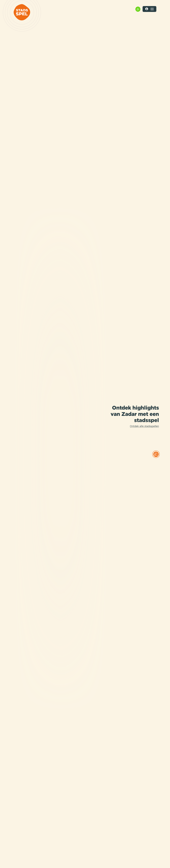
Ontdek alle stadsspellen (144, 426)
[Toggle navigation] (152, 9)
